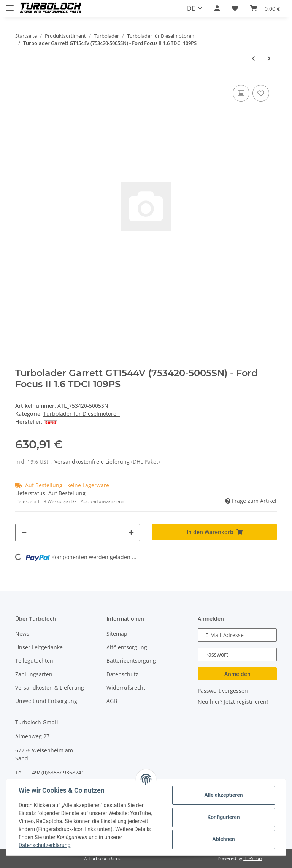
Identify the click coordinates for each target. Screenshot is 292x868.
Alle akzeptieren (223, 795)
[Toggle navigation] (10, 5)
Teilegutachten (34, 661)
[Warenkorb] (265, 8)
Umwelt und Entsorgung (46, 701)
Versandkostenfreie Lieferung (93, 462)
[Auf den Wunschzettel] (261, 93)
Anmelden (237, 674)
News (22, 634)
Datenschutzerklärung (44, 845)
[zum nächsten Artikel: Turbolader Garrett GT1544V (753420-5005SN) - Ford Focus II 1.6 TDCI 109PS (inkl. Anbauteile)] (269, 58)
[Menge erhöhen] (131, 532)
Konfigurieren (223, 817)
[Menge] (78, 532)
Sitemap (117, 634)
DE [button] (191, 8)
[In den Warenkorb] (214, 532)
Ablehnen (223, 839)
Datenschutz (122, 674)
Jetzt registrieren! (246, 702)
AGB (112, 701)
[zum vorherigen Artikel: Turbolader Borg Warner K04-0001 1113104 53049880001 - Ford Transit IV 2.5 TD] (253, 58)
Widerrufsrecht (126, 688)
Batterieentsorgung (131, 661)
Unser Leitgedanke (39, 647)
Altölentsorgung (127, 647)
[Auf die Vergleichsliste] (241, 93)
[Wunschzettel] (235, 8)
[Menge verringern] (24, 532)
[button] (217, 8)
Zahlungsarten (34, 674)
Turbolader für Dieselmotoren (82, 414)
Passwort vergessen (223, 691)
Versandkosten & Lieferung (50, 688)
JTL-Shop (252, 858)
